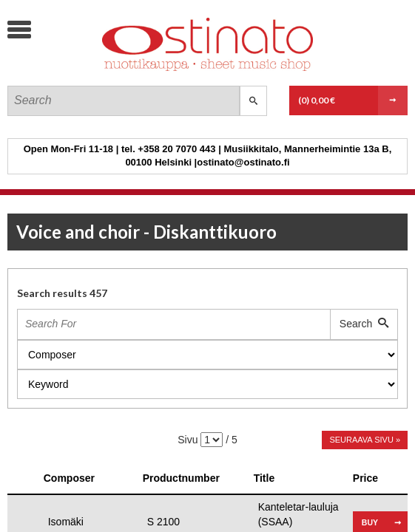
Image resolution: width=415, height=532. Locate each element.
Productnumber (181, 478)
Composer (69, 478)
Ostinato (119, 71)
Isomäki (66, 522)
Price (365, 478)
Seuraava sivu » (365, 440)
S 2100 (163, 522)
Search (364, 324)
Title (264, 478)
